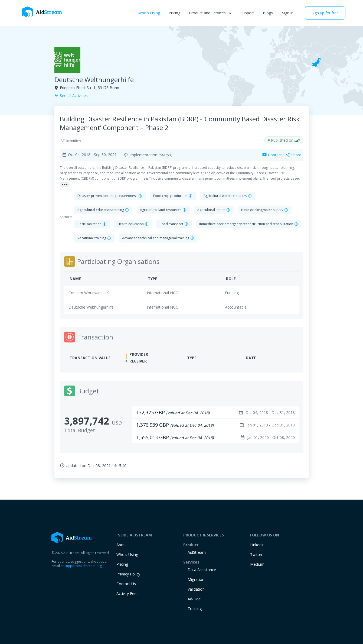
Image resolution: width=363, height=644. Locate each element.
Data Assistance (202, 570)
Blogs (268, 13)
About (122, 545)
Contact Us (126, 584)
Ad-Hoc (194, 599)
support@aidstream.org (83, 566)
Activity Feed (127, 593)
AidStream (197, 552)
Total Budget (80, 430)
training (195, 609)
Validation (196, 589)
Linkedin (257, 545)
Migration (196, 579)
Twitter (256, 554)
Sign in (288, 13)
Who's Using (149, 13)
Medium (257, 564)
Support (247, 13)
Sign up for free (325, 13)
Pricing (174, 13)
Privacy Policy (128, 574)
